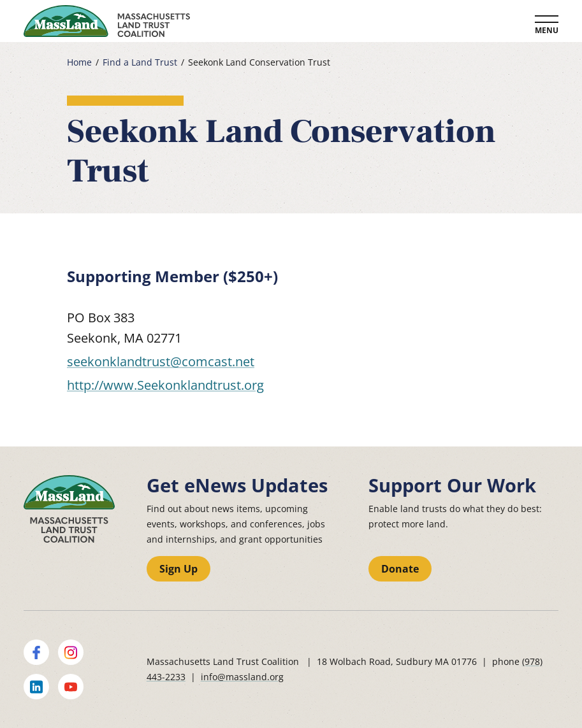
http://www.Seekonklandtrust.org (165, 385)
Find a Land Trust (140, 62)
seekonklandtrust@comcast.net (161, 361)
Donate (400, 569)
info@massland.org (242, 677)
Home (79, 62)
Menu (547, 30)
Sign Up (178, 569)
